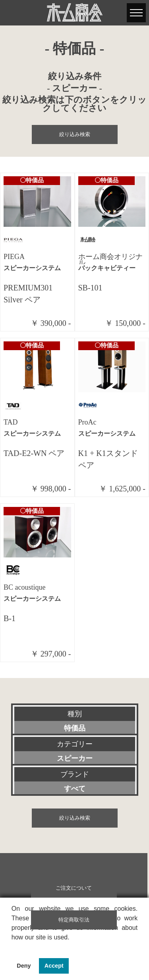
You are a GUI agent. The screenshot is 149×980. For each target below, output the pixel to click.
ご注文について (74, 888)
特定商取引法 (74, 920)
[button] (13, 947)
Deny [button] (24, 966)
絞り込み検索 (75, 134)
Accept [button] (54, 966)
